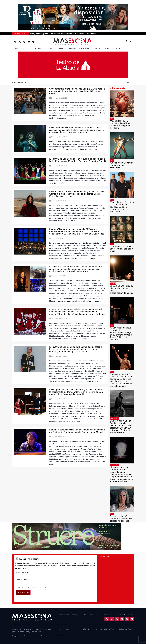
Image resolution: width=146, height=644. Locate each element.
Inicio (16, 48)
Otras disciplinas (115, 418)
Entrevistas (26, 48)
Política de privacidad (40, 588)
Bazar (107, 48)
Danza (112, 160)
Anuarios (72, 48)
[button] (130, 42)
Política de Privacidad (111, 629)
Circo (97, 615)
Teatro (112, 119)
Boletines (98, 48)
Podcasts (62, 48)
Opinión (130, 615)
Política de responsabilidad (92, 629)
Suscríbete (116, 48)
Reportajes (39, 48)
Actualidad (113, 284)
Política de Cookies (127, 629)
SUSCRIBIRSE (23, 592)
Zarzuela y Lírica (114, 465)
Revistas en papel (85, 48)
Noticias (51, 48)
